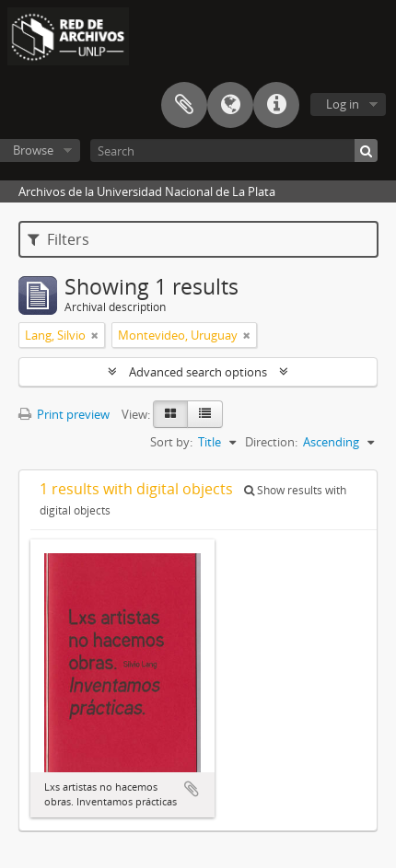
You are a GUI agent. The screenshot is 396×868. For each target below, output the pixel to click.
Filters (58, 239)
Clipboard (184, 105)
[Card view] (170, 414)
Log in (343, 104)
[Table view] (205, 414)
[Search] (234, 150)
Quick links (276, 105)
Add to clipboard (192, 789)
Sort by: (171, 442)
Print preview (64, 414)
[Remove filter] (95, 335)
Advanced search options (198, 372)
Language (230, 105)
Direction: (271, 442)
